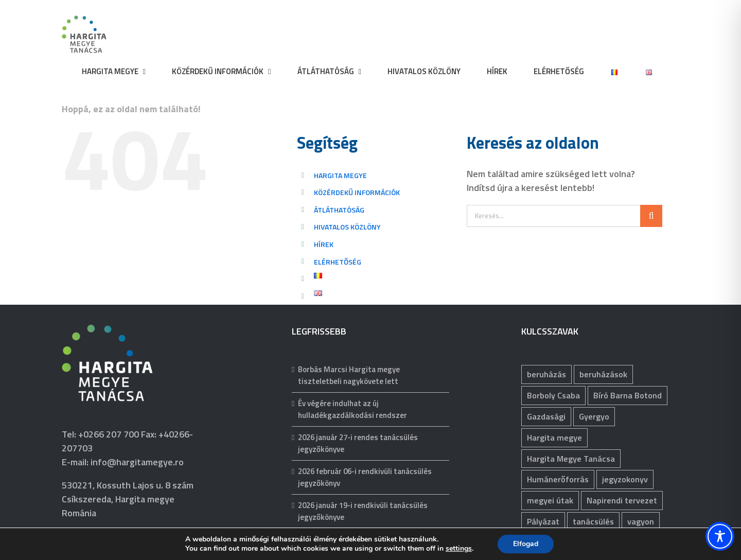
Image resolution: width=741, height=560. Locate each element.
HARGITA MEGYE (340, 175)
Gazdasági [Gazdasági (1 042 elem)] (546, 416)
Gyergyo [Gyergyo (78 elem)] (594, 416)
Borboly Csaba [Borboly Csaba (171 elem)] (553, 395)
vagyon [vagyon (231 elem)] (641, 521)
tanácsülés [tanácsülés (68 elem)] (593, 521)
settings (459, 549)
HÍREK (324, 244)
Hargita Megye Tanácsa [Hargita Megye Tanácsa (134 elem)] (571, 459)
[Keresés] (651, 216)
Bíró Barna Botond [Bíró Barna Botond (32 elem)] (628, 395)
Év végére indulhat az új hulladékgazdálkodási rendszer (352, 409)
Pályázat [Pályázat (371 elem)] (543, 521)
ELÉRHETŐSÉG (338, 262)
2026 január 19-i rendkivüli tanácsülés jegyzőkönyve (363, 511)
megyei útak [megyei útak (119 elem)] (550, 500)
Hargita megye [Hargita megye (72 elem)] (554, 437)
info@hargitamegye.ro (137, 462)
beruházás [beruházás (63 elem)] (546, 374)
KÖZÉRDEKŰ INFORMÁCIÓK (357, 192)
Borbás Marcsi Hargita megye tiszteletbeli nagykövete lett (349, 375)
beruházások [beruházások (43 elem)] (603, 374)
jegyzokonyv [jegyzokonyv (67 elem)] (625, 479)
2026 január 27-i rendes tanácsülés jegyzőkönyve (358, 443)
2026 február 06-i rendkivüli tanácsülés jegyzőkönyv (365, 477)
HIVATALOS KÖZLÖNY (347, 227)
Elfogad (526, 544)
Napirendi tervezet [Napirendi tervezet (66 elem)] (622, 500)
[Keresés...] (553, 216)
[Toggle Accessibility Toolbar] (720, 536)
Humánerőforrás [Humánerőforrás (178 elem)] (558, 479)
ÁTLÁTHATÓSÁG (339, 210)
